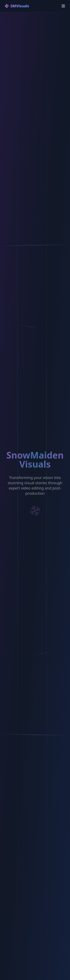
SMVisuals (16, 6)
